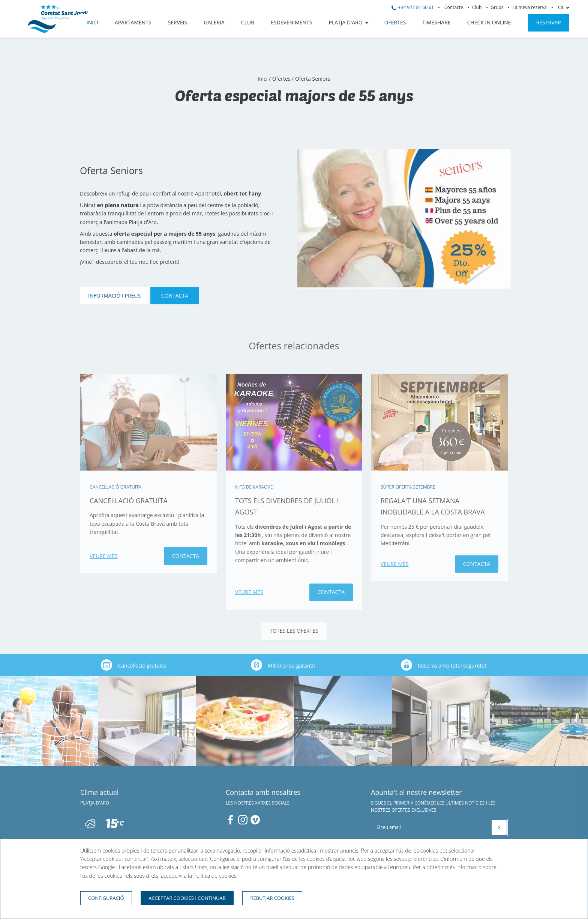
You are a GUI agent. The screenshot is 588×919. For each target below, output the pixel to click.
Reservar (549, 22)
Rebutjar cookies (272, 898)
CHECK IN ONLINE (489, 22)
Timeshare (436, 22)
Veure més (103, 556)
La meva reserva (529, 7)
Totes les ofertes (294, 631)
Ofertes (395, 22)
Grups (497, 7)
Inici (92, 22)
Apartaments (133, 22)
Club (477, 7)
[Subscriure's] (499, 827)
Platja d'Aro (346, 22)
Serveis (177, 22)
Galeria (214, 22)
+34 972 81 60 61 (413, 7)
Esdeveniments (291, 22)
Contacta (175, 296)
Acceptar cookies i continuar (187, 898)
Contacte (454, 7)
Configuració (106, 898)
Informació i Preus (114, 296)
